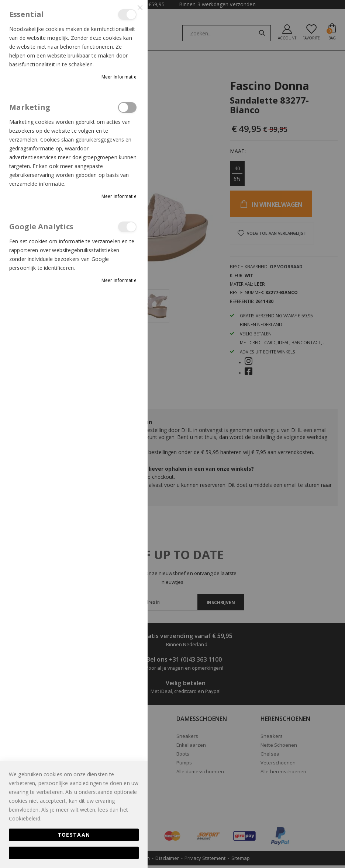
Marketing (127, 107)
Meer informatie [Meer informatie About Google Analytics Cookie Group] (119, 280)
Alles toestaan (74, 853)
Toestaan (74, 835)
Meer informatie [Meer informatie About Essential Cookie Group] (119, 77)
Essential (127, 15)
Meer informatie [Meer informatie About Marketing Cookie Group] (119, 196)
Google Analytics (127, 227)
